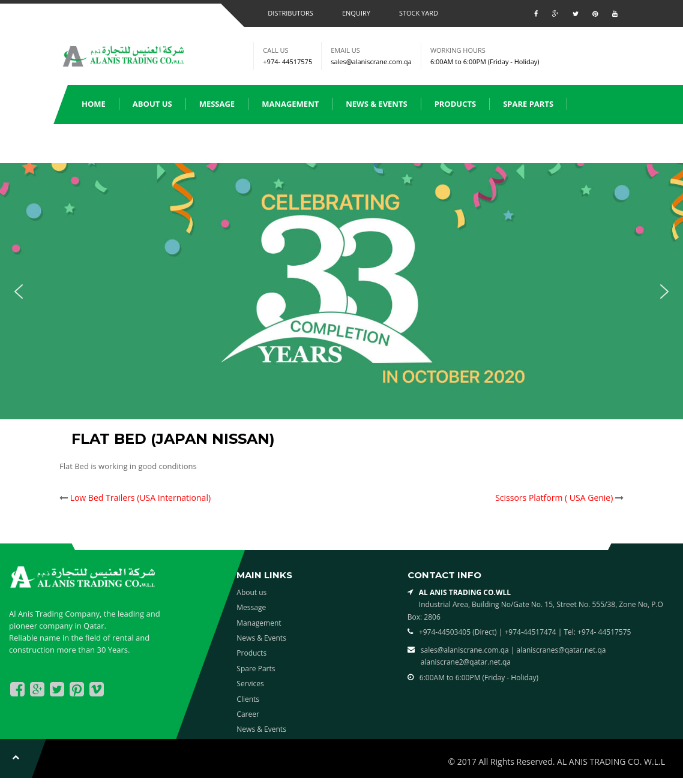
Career (248, 714)
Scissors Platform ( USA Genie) (554, 498)
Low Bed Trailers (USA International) (140, 498)
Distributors (290, 13)
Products (456, 104)
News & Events (376, 104)
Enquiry (356, 13)
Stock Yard (419, 13)
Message (217, 104)
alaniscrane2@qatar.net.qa (466, 662)
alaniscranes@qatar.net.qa (561, 650)
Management (290, 104)
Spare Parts (528, 104)
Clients (160, 143)
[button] (19, 292)
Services (99, 143)
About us (152, 104)
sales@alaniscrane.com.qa (371, 61)
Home (94, 104)
